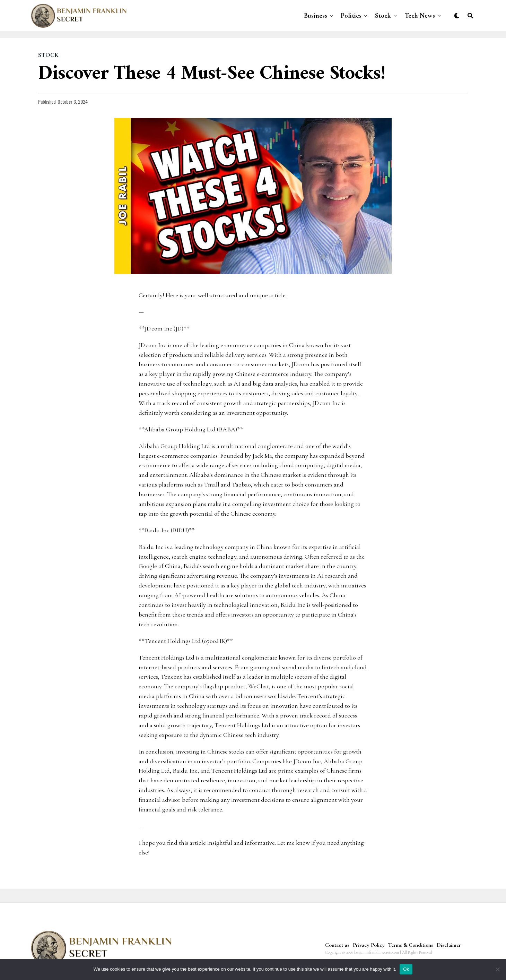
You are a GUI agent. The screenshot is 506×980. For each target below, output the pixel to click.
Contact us (337, 945)
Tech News (420, 16)
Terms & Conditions (411, 945)
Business (316, 16)
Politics (351, 16)
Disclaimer (449, 945)
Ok (406, 969)
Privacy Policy (369, 945)
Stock (383, 16)
